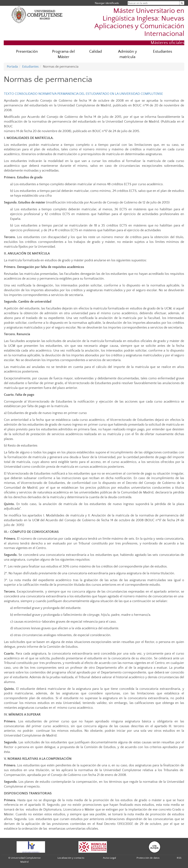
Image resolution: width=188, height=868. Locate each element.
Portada (12, 67)
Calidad (96, 52)
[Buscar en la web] (182, 3)
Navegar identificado (107, 3)
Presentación (27, 52)
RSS (179, 858)
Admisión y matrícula (128, 54)
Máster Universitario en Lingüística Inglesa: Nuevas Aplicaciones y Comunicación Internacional (139, 22)
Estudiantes (162, 52)
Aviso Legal (109, 858)
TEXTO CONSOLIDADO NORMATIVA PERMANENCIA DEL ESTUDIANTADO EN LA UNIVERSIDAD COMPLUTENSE (83, 94)
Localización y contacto (71, 858)
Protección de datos (148, 858)
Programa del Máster (63, 54)
